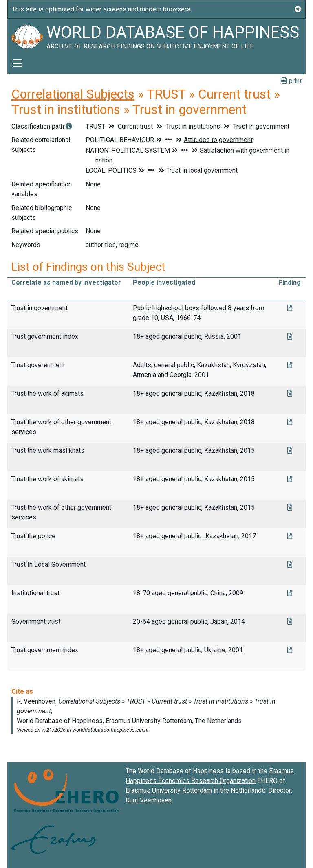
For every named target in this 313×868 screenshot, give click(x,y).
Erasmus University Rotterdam (169, 790)
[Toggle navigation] (18, 63)
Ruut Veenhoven (149, 800)
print (291, 81)
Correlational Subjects (73, 94)
